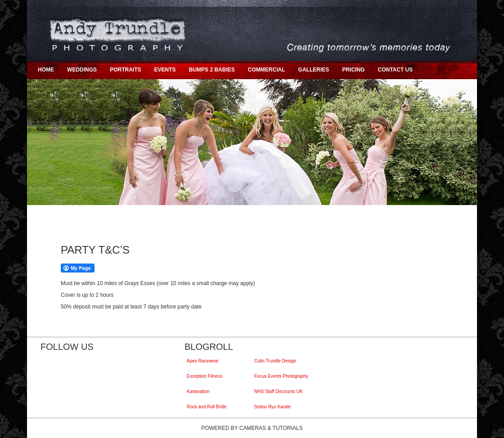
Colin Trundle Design (276, 361)
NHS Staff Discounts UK (280, 391)
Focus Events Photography (282, 376)
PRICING (353, 70)
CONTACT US (395, 70)
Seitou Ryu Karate (274, 407)
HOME (46, 70)
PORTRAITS (125, 70)
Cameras (253, 428)
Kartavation (199, 391)
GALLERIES (314, 70)
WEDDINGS (82, 70)
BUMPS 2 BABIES (212, 70)
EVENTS (165, 70)
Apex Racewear (204, 361)
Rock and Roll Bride (208, 407)
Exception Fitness (206, 376)
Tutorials (288, 428)
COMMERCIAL (267, 70)
